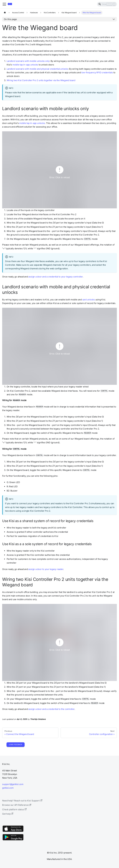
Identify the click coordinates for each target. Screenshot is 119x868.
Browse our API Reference (17, 805)
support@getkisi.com (13, 784)
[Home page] (5, 13)
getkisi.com (8, 788)
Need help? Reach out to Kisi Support (22, 801)
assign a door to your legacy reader (46, 569)
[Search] (107, 4)
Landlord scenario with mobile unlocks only (28, 61)
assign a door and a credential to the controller (51, 709)
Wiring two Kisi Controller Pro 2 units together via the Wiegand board (41, 80)
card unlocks (89, 300)
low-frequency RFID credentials (97, 72)
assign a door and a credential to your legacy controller (55, 277)
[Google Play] (13, 840)
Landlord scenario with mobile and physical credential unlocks (37, 69)
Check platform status (14, 809)
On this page (10, 19)
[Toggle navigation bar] (4, 4)
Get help (8, 814)
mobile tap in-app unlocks (25, 65)
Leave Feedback (16, 745)
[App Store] (13, 832)
